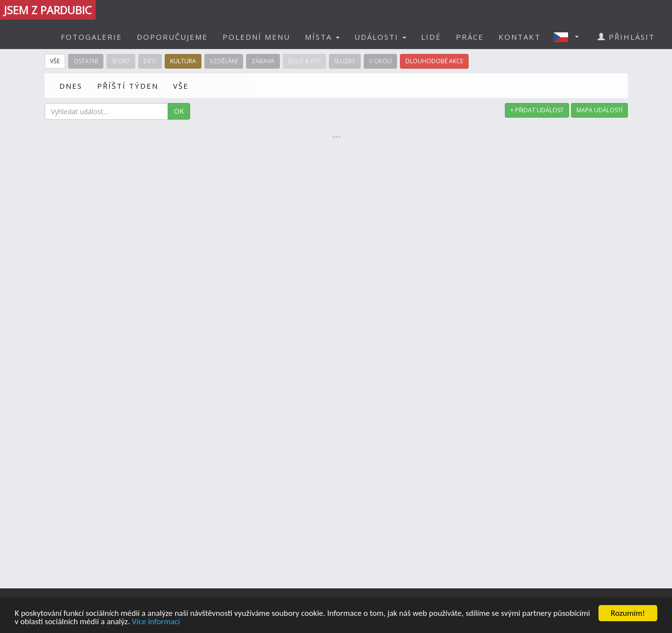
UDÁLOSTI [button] (380, 37)
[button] (569, 37)
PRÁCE (470, 37)
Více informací (156, 622)
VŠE (181, 86)
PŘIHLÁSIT (626, 37)
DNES (71, 86)
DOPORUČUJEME (172, 37)
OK (179, 111)
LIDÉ (431, 37)
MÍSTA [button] (322, 37)
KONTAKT (520, 37)
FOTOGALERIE (91, 37)
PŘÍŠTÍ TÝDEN (128, 86)
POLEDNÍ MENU (256, 37)
